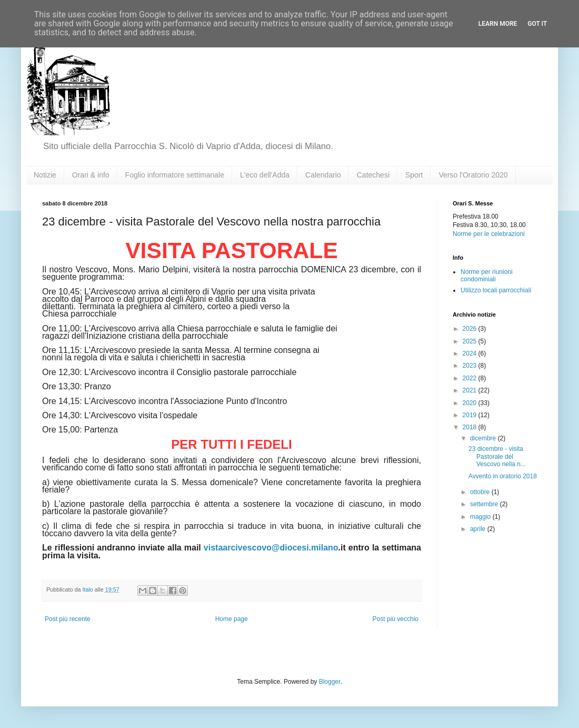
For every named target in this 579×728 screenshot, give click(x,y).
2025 (471, 341)
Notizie (45, 175)
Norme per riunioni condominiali (487, 276)
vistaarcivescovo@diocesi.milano (271, 548)
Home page (232, 619)
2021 (471, 390)
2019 (471, 415)
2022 (471, 378)
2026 (471, 329)
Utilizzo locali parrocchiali (496, 290)
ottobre (481, 492)
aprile (479, 529)
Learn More (498, 24)
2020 (471, 403)
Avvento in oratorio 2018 (503, 476)
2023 (471, 366)
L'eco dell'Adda (265, 175)
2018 (471, 427)
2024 (471, 353)
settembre (485, 504)
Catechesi (373, 175)
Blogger (330, 682)
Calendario (323, 175)
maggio (481, 517)
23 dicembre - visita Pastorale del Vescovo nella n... (497, 456)
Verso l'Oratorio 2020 (473, 175)
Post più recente (68, 619)
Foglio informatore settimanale (175, 175)
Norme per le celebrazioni (489, 234)
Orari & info (91, 175)
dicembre (484, 438)
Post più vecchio (396, 619)
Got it (537, 24)
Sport (414, 175)
